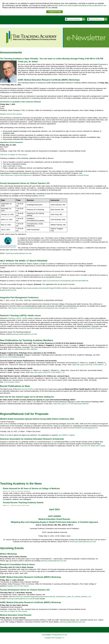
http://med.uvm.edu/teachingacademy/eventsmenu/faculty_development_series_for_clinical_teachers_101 (52, 596)
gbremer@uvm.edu (9, 290)
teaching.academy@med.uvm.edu (24, 334)
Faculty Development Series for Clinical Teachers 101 (25, 590)
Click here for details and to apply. (93, 446)
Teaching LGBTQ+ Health (18, 318)
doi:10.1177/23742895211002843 (13, 357)
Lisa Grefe (22, 571)
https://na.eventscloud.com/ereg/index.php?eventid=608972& (65, 281)
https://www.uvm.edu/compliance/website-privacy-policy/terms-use (80, 5)
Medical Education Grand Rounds (16, 615)
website (42, 196)
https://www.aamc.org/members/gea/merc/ (16, 175)
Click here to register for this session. (14, 155)
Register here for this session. (11, 114)
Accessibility (46, 635)
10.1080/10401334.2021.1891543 (25, 349)
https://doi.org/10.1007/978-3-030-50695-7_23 (47, 372)
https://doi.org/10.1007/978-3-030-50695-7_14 (89, 365)
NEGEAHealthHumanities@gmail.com (84, 428)
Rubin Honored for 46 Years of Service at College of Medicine (31, 489)
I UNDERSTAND (54, 12)
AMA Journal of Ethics (26, 389)
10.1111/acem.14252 (12, 382)
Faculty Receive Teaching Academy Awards (23, 503)
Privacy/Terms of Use (59, 635)
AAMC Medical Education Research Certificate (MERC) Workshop (30, 577)
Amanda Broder (83, 175)
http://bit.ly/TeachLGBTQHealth (90, 328)
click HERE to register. (67, 435)
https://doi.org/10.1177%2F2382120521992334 (71, 404)
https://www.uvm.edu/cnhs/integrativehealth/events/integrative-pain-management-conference (43, 308)
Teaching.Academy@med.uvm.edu (19, 253)
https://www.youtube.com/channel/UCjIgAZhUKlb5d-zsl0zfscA (46, 288)
